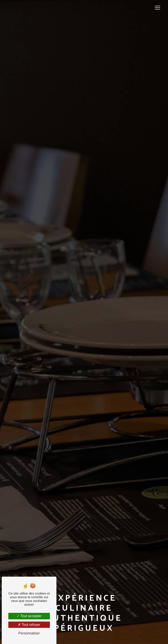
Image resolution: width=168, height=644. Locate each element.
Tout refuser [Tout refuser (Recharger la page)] (29, 625)
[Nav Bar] (157, 8)
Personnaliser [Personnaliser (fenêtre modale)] (29, 633)
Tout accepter (29, 616)
